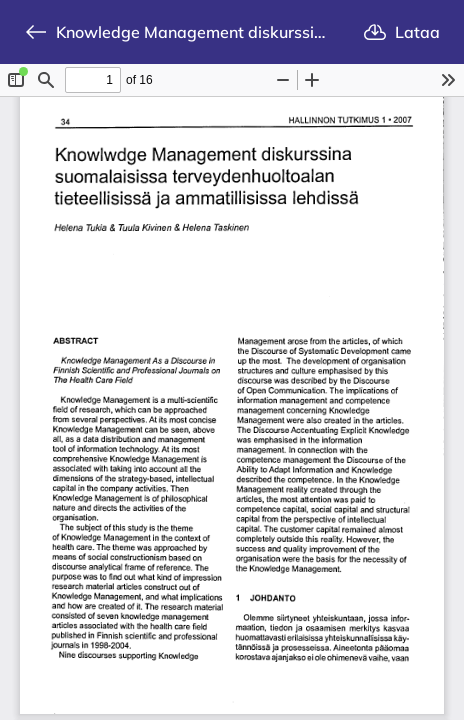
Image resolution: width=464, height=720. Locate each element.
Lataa (401, 32)
